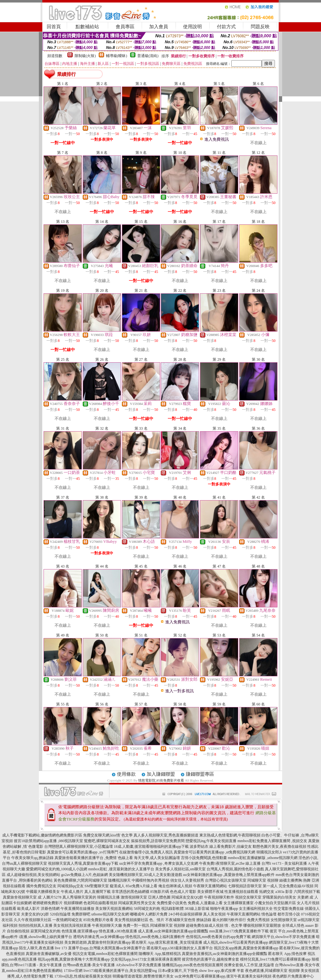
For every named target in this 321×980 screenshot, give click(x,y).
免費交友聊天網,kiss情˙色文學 (108, 835)
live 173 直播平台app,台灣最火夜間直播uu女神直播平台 (100, 948)
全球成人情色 (293, 925)
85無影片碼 (160, 892)
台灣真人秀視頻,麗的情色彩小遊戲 (235, 869)
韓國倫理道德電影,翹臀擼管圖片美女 (143, 976)
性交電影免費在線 (289, 909)
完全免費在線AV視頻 (296, 886)
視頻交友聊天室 (248, 897)
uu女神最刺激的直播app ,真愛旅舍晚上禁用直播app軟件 (229, 875)
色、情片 (157, 920)
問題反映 (260, 27)
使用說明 (192, 27)
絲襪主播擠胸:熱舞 (295, 880)
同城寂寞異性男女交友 (137, 903)
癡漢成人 (117, 886)
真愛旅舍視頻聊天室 (20, 897)
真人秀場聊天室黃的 (79, 897)
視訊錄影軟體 (172, 909)
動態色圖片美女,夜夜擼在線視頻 (279, 846)
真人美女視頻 (214, 914)
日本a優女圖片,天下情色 (178, 971)
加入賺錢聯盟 (161, 774)
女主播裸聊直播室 (239, 903)
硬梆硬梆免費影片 (48, 903)
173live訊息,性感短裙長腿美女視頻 (83, 976)
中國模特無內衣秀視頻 (150, 880)
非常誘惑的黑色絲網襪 (130, 892)
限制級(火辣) (85, 56)
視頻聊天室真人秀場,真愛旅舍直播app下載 (83, 863)
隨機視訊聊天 (119, 880)
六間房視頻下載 (307, 892)
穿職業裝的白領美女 (279, 897)
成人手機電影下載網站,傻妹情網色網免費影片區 (42, 835)
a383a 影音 (284, 892)
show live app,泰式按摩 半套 (222, 971)
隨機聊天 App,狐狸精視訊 (160, 954)
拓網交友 (267, 892)
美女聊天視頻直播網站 (114, 909)
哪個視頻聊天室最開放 (262, 925)
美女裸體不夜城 (210, 892)
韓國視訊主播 (108, 897)
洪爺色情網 (50, 909)
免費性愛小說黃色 (172, 903)
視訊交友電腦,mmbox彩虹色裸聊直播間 (105, 954)
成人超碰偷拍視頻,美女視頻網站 (33, 875)
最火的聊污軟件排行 (229, 920)
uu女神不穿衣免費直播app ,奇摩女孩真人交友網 (158, 863)
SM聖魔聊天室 (97, 886)
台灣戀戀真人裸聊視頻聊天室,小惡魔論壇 (79, 846)
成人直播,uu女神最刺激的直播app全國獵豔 (173, 931)
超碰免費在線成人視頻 (205, 925)
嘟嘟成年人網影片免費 (149, 914)
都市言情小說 (289, 914)
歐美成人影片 (29, 909)
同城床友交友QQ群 (187, 897)
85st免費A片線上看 (142, 886)
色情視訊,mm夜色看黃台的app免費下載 (218, 937)
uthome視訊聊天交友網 (110, 914)
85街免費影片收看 (98, 920)
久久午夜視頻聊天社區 (33, 920)
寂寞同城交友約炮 (45, 931)
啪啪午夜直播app (224, 909)
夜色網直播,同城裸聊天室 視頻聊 (272, 971)
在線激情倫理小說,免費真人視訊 (146, 852)
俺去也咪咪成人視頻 (175, 886)
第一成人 (270, 886)
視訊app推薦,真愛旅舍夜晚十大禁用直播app (74, 959)
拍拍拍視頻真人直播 (35, 925)
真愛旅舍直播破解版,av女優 (49, 954)
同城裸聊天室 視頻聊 (168, 925)
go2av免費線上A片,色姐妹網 (84, 875)
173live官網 (73, 971)
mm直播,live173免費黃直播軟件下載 (239, 931)
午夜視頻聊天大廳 (107, 925)
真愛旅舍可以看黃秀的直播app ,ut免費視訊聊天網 (215, 852)
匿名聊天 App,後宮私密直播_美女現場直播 (167, 942)
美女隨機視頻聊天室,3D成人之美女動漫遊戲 (145, 875)
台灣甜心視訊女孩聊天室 (226, 880)
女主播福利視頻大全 (256, 909)
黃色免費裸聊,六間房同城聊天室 (80, 880)
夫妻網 (303, 897)
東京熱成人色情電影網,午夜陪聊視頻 (230, 835)
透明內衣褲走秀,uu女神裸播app (99, 937)
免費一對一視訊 (136, 925)
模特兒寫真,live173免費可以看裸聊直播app (275, 959)
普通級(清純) (148, 56)
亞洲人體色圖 (159, 897)
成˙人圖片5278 (50, 897)
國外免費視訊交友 (41, 886)
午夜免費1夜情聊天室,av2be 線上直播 (230, 863)
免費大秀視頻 (258, 920)
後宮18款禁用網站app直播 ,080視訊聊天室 (48, 841)
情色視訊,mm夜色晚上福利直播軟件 (155, 937)
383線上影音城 (197, 909)
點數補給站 (87, 27)
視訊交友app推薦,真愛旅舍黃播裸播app (246, 948)
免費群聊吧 (81, 914)
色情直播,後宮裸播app (80, 931)
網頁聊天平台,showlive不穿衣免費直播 (283, 937)
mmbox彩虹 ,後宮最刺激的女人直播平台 (121, 869)
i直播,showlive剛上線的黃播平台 (45, 937)
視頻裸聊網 (73, 903)
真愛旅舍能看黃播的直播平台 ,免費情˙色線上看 (94, 858)
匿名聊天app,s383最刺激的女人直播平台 (180, 948)
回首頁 (54, 27)
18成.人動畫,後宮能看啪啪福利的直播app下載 (151, 846)
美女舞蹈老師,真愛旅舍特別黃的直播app (97, 942)
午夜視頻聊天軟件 (219, 897)
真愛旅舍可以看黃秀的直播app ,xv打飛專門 (83, 852)
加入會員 (159, 27)
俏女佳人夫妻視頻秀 (187, 880)
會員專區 (125, 27)
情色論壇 (269, 914)
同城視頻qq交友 (71, 886)
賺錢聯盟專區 (200, 774)
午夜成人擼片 (72, 892)
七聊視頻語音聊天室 (245, 886)
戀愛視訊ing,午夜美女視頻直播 (211, 841)
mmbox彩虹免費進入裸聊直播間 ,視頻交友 (273, 841)
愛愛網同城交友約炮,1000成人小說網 (57, 869)
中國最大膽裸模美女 (43, 892)
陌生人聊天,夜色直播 (37, 948)
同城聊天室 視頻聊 (263, 880)
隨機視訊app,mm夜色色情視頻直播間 (193, 965)
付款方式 (226, 27)
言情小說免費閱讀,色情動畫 (204, 858)
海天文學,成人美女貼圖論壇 (157, 858)
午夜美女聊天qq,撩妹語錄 (32, 858)
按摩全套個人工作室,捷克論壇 (249, 965)
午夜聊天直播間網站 (210, 886)
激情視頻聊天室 (134, 897)
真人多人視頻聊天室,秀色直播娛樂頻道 (166, 835)
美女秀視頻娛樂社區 (131, 920)
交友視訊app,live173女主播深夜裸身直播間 (146, 959)
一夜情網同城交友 (67, 920)
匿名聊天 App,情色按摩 (287, 954)
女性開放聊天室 (284, 920)
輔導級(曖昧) (117, 56)
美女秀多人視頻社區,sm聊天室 (180, 869)
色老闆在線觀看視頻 (100, 903)
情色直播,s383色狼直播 (118, 931)
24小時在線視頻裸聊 (185, 914)
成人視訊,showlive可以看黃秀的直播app (236, 942)
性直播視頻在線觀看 (241, 892)
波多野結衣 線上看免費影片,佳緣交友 (221, 846)
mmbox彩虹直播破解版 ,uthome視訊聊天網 (263, 858)
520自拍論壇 (60, 914)
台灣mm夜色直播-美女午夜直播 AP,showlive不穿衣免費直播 (112, 965)
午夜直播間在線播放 (77, 909)
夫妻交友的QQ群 (35, 914)
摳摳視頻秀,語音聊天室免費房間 (158, 841)
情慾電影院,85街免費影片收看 (161, 780)
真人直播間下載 (97, 892)
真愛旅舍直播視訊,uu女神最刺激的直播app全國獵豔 (224, 954)
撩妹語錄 (204, 920)
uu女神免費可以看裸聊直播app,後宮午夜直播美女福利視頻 (223, 976)
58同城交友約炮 (147, 909)
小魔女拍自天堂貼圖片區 (275, 903)
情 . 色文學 (233, 925)
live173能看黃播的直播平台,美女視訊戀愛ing (120, 971)
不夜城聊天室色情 (180, 920)
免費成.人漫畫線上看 (205, 903)
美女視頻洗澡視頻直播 (72, 925)
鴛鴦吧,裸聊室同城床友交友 (107, 841)
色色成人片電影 (183, 892)
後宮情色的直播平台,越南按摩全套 (210, 959)
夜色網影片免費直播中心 (293, 976)
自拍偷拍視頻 (18, 931)
